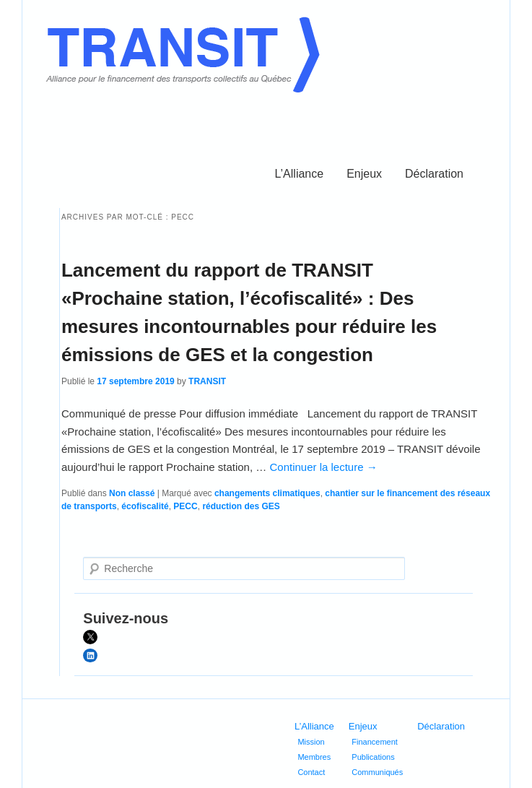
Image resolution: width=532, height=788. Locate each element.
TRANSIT (207, 381)
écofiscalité (145, 506)
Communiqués (377, 772)
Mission (311, 742)
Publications (373, 757)
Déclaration (434, 174)
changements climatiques (267, 493)
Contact (311, 772)
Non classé (132, 493)
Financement (375, 742)
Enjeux (364, 174)
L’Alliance (300, 174)
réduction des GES (241, 506)
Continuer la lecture (323, 467)
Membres (314, 757)
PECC (185, 506)
